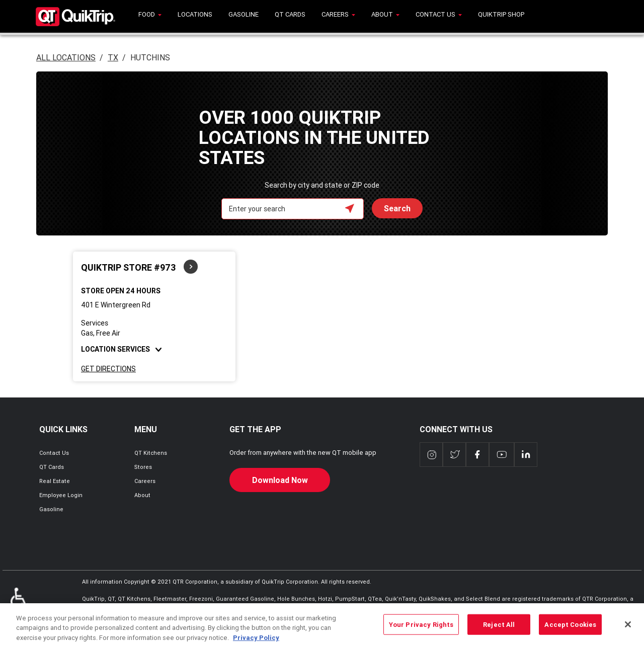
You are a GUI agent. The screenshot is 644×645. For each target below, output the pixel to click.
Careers (145, 481)
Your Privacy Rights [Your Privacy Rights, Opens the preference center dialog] (421, 630)
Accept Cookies (570, 630)
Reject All (499, 630)
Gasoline (51, 509)
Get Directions (108, 369)
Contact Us (54, 453)
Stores (143, 467)
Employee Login (61, 495)
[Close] (628, 629)
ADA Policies (20, 603)
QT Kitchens (151, 453)
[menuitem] (150, 16)
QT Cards (52, 467)
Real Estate (55, 481)
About (142, 495)
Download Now (280, 480)
